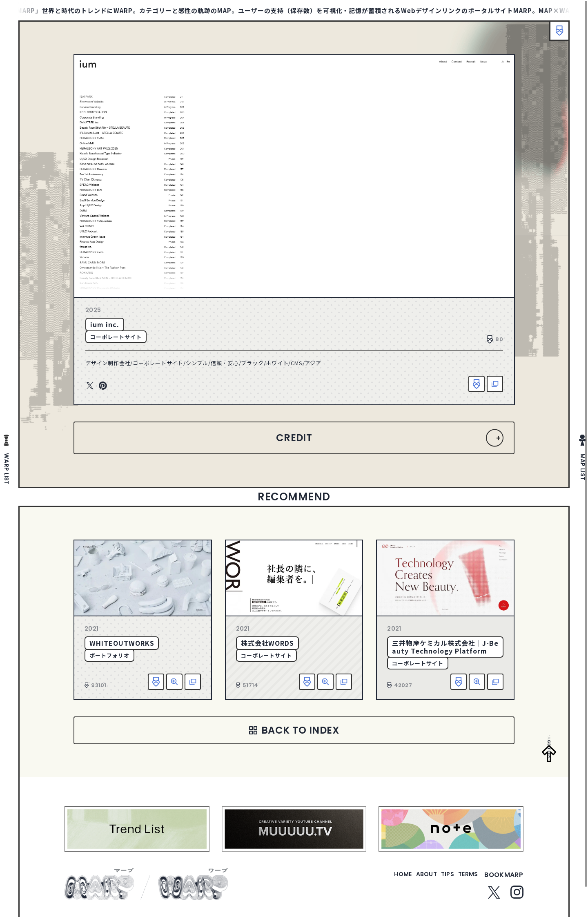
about (410, 880)
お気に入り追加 (477, 384)
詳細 (174, 682)
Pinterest (103, 386)
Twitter (90, 386)
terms (465, 880)
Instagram (517, 897)
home (380, 880)
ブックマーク (555, 35)
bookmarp (504, 880)
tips (438, 880)
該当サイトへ (495, 384)
